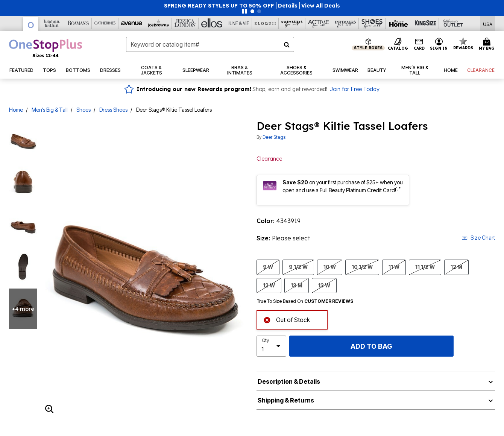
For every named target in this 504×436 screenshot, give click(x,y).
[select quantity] (271, 346)
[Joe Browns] (159, 23)
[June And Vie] (239, 23)
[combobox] (210, 44)
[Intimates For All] (345, 23)
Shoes (83, 110)
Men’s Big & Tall (50, 110)
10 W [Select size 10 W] (330, 267)
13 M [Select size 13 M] (297, 285)
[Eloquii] (265, 23)
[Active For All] (319, 23)
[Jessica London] (185, 23)
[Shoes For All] (372, 23)
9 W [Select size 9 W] (268, 267)
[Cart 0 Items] (488, 44)
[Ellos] (212, 23)
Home (16, 110)
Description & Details (289, 381)
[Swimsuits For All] (292, 23)
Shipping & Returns (286, 400)
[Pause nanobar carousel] (244, 11)
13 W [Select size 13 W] (324, 285)
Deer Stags (274, 137)
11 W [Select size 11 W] (394, 267)
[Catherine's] (105, 23)
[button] (288, 6)
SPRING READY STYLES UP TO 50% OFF (219, 6)
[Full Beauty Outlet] (452, 23)
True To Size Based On (305, 301)
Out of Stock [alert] (287, 319)
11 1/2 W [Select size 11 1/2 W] (425, 267)
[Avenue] (132, 23)
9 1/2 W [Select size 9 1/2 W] (298, 267)
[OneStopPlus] (31, 24)
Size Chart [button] (478, 238)
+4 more (23, 309)
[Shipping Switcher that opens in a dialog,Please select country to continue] (488, 24)
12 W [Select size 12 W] (269, 285)
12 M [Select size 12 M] (456, 267)
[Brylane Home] (399, 23)
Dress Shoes (113, 110)
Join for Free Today (355, 89)
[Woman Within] (52, 23)
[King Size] (426, 23)
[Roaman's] (78, 23)
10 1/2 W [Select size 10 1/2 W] (362, 267)
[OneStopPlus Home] (46, 48)
